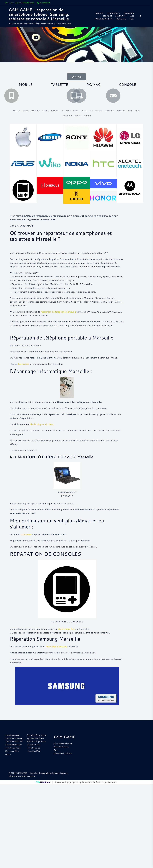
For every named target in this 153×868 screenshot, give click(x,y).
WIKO (76, 111)
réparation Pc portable (36, 748)
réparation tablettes (35, 744)
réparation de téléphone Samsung (58, 318)
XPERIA (45, 111)
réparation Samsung (56, 653)
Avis (56, 756)
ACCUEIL (100, 13)
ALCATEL (99, 111)
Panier (132, 19)
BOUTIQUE (107, 16)
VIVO (137, 111)
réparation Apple (12, 741)
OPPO (130, 111)
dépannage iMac (12, 757)
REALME (78, 116)
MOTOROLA (67, 116)
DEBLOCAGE (129, 13)
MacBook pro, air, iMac (42, 430)
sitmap (8, 760)
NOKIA (84, 111)
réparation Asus (34, 751)
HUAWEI (55, 111)
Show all (17, 111)
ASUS (68, 111)
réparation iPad (33, 754)
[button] (140, 16)
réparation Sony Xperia (36, 741)
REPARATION (112, 13)
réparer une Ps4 (66, 635)
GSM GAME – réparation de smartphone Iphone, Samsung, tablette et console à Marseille (39, 14)
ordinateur (26, 541)
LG (62, 111)
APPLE (25, 111)
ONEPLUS (121, 111)
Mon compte (121, 19)
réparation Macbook (14, 748)
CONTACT (119, 16)
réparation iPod (34, 757)
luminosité (24, 370)
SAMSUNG (35, 111)
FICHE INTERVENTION (104, 19)
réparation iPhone (13, 754)
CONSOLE (110, 111)
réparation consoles (13, 751)
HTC (91, 111)
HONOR (87, 116)
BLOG (132, 16)
